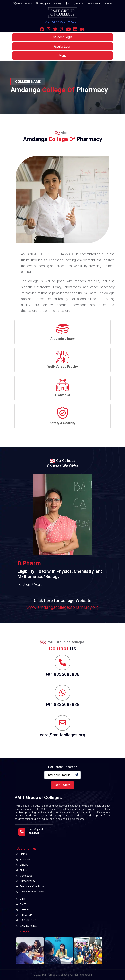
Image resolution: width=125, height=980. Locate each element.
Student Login (62, 38)
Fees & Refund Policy (32, 892)
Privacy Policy (28, 881)
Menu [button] (62, 56)
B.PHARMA (26, 915)
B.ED (23, 899)
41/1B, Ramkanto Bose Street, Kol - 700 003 (89, 3)
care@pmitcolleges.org (49, 3)
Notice (24, 870)
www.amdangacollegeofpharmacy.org (63, 607)
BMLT (23, 904)
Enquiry (24, 865)
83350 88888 (39, 833)
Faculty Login (63, 47)
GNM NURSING (28, 926)
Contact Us (26, 876)
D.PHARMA (26, 910)
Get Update (62, 785)
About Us (25, 860)
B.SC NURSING (28, 920)
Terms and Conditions (32, 886)
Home (23, 854)
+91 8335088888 (23, 3)
